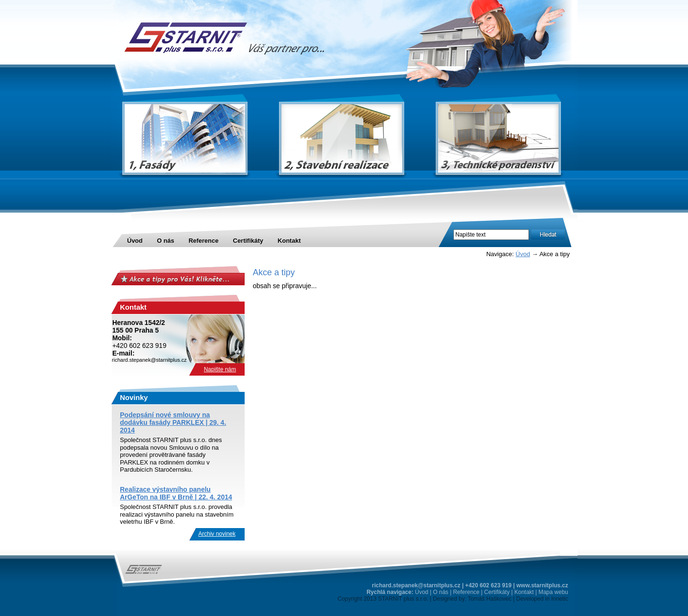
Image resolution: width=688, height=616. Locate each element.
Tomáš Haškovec (489, 599)
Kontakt (289, 241)
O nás (166, 241)
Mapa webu (553, 592)
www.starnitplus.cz (542, 585)
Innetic (560, 599)
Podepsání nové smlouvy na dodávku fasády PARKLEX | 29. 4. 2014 (173, 422)
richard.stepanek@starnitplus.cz (416, 585)
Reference (204, 241)
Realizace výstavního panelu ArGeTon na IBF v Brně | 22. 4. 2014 (176, 493)
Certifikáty (248, 241)
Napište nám (220, 369)
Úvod (135, 241)
